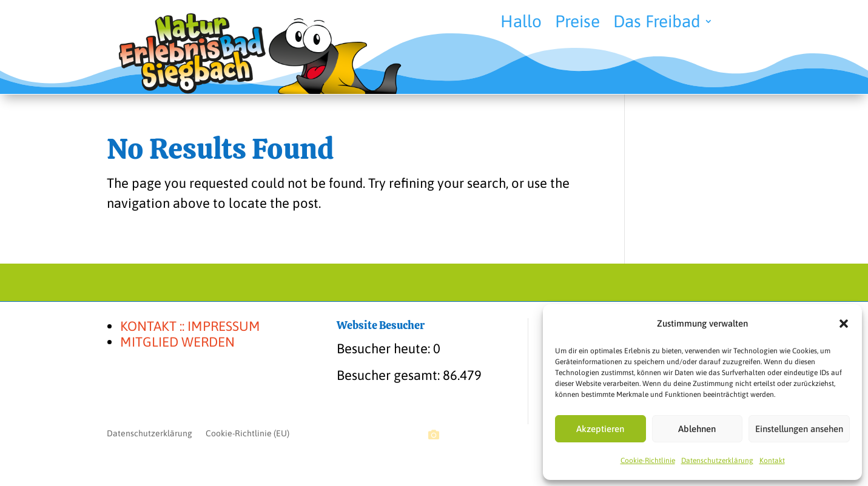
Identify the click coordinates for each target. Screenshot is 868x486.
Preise (577, 24)
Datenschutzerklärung (717, 461)
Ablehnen (697, 429)
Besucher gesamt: (390, 375)
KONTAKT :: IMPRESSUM (190, 326)
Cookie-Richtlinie (648, 461)
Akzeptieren (600, 429)
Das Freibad (657, 24)
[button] (844, 324)
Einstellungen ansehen (799, 429)
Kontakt (772, 461)
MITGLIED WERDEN (177, 342)
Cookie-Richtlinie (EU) (247, 434)
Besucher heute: (385, 348)
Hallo (521, 24)
